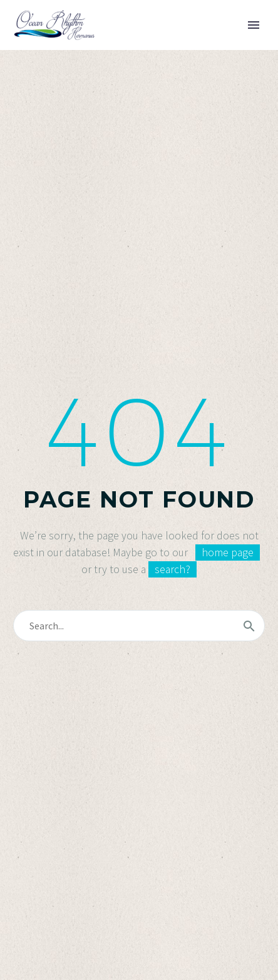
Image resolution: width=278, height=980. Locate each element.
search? (172, 569)
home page (228, 552)
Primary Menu (254, 25)
